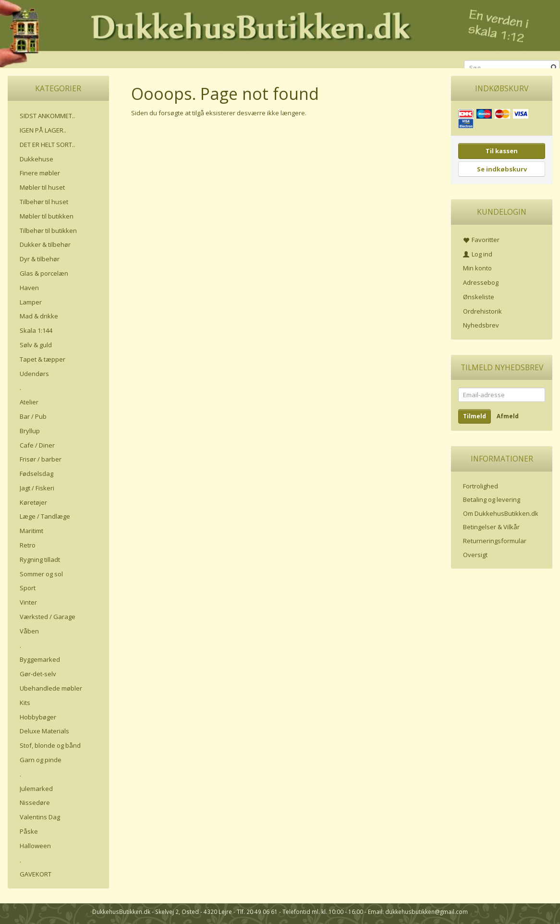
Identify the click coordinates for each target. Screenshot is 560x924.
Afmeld (508, 416)
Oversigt (475, 555)
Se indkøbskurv (502, 169)
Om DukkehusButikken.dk (501, 513)
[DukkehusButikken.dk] (280, 32)
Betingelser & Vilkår (491, 527)
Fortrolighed (481, 486)
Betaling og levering (492, 499)
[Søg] (554, 68)
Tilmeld (475, 416)
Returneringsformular (495, 541)
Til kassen (502, 151)
